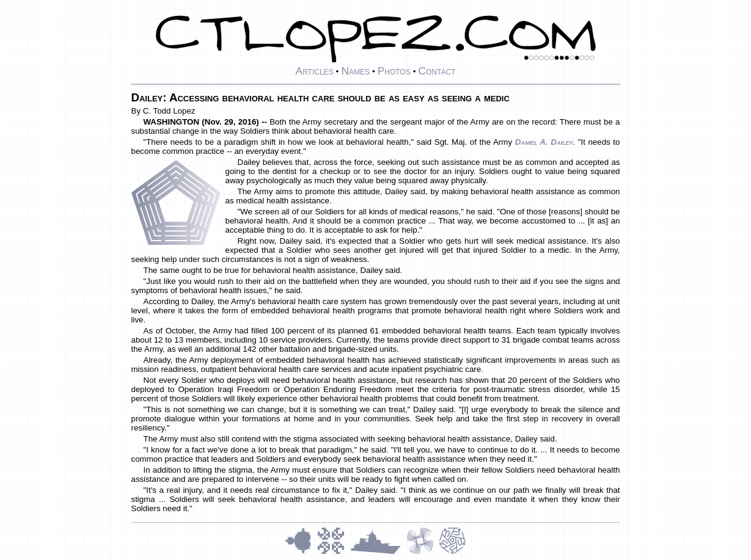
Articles (315, 71)
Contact (437, 71)
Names (355, 71)
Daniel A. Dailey (544, 142)
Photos (394, 71)
